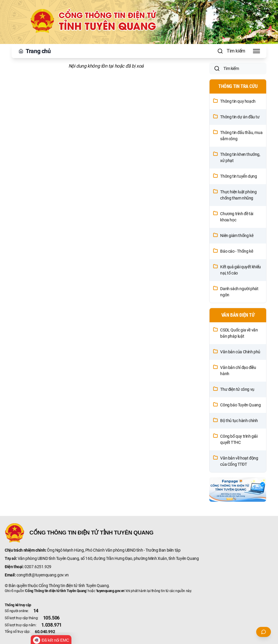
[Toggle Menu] (256, 51)
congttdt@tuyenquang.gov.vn (43, 575)
